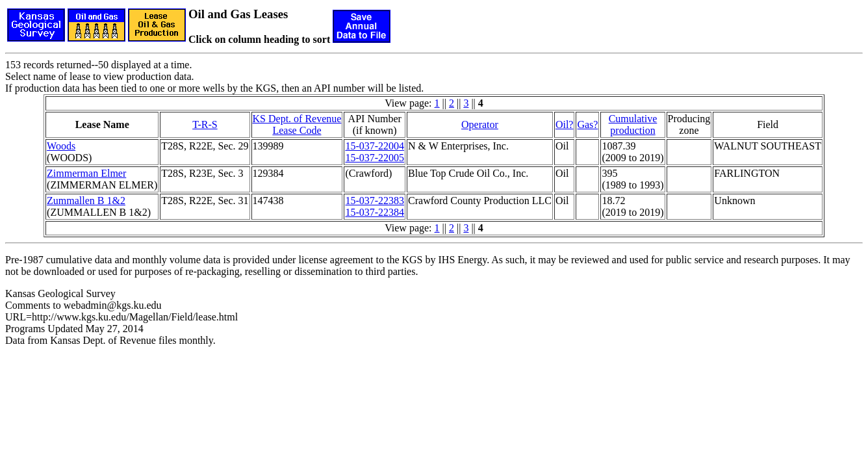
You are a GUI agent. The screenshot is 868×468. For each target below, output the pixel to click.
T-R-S (205, 124)
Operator (480, 124)
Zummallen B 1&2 (86, 201)
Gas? (587, 124)
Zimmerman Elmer (86, 173)
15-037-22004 (375, 146)
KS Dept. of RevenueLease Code (297, 124)
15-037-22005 (375, 158)
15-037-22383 (375, 201)
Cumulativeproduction (633, 124)
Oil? (565, 124)
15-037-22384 (375, 212)
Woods (61, 146)
